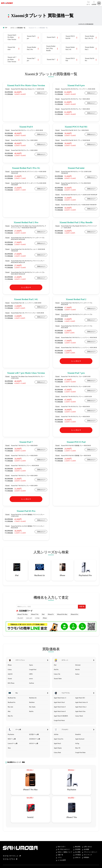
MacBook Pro (12, 702)
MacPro (31, 711)
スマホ (37, 618)
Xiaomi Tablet (58, 679)
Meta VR (78, 748)
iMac (9, 711)
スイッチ (29, 618)
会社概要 (86, 849)
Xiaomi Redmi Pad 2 (89, 48)
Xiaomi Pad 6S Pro (90, 59)
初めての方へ (62, 847)
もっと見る (25, 287)
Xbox (9, 748)
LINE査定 (78, 855)
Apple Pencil (57, 743)
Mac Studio (32, 707)
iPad (43, 614)
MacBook (32, 702)
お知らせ (78, 857)
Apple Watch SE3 (80, 698)
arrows (31, 679)
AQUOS (10, 674)
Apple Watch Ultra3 (59, 702)
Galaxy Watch (79, 716)
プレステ (20, 618)
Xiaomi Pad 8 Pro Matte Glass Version (12, 37)
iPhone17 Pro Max (22, 614)
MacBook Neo (12, 698)
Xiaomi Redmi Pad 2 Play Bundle (51, 48)
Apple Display (58, 748)
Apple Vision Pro (59, 739)
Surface (77, 674)
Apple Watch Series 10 (81, 702)
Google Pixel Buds (80, 753)
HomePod (78, 734)
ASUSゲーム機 (34, 743)
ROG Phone (11, 683)
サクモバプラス (10, 859)
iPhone (45, 618)
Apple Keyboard (80, 739)
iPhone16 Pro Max (62, 614)
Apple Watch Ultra (80, 711)
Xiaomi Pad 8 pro (31, 37)
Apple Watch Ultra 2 (81, 707)
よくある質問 (62, 860)
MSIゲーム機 (12, 739)
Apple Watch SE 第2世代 (61, 716)
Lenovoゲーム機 (13, 743)
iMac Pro (10, 716)
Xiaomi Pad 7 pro (31, 59)
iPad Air (77, 670)
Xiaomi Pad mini (11, 48)
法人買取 (78, 852)
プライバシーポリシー (90, 852)
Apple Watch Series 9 (60, 707)
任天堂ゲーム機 (34, 734)
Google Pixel (33, 670)
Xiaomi (10, 679)
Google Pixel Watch (59, 720)
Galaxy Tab (57, 674)
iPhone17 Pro (35, 614)
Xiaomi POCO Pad (70, 59)
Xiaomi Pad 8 (51, 37)
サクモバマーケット (12, 856)
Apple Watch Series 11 (60, 698)
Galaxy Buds (57, 753)
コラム (60, 857)
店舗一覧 (60, 855)
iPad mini (78, 665)
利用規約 (86, 857)
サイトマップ (88, 855)
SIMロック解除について (65, 852)
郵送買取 (78, 847)
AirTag (77, 743)
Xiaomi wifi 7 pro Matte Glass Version (12, 59)
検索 (82, 607)
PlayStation (11, 734)
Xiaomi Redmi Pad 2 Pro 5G (89, 37)
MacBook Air (33, 698)
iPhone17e (51, 614)
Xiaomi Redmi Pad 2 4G (70, 48)
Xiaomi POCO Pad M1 (70, 37)
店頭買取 (78, 849)
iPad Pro (56, 670)
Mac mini (10, 707)
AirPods (56, 734)
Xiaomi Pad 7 (51, 59)
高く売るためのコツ (64, 849)
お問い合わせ (88, 847)
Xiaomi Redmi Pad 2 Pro (32, 48)
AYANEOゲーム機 (35, 739)
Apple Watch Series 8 (60, 711)
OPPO (31, 674)
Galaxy (10, 670)
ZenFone (32, 683)
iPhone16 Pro (74, 614)
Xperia (31, 665)
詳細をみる (40, 93)
